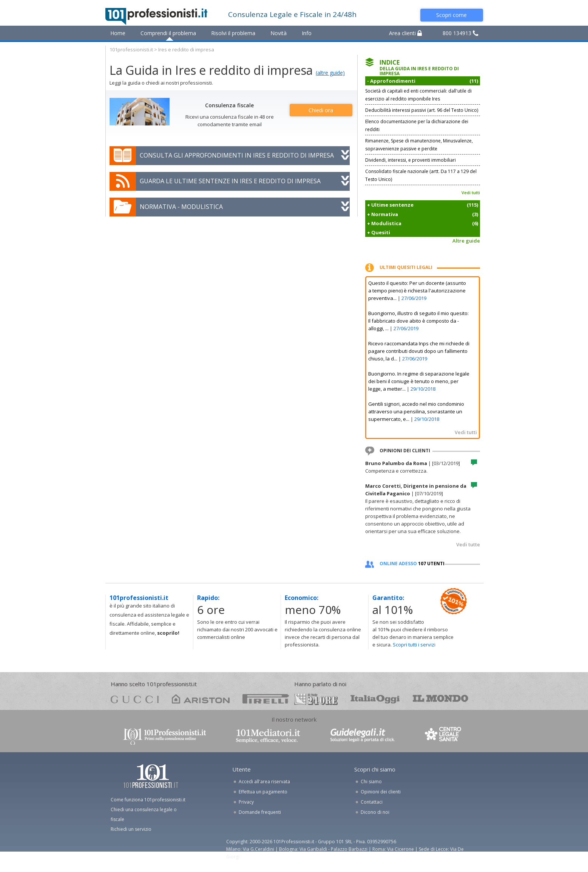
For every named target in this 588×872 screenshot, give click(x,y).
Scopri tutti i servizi (414, 645)
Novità (279, 33)
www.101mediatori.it (268, 736)
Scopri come (451, 15)
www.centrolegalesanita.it (444, 736)
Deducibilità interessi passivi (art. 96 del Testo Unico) (422, 110)
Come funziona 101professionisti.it (148, 800)
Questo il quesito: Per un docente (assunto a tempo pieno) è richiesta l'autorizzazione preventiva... (417, 291)
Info (307, 33)
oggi (375, 699)
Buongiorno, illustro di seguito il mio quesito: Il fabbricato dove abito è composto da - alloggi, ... (418, 321)
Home (118, 33)
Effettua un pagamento (263, 792)
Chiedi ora (321, 110)
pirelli (266, 699)
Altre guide (466, 241)
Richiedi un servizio (131, 829)
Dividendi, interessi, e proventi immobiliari (411, 160)
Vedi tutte (468, 544)
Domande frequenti (260, 812)
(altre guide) (330, 73)
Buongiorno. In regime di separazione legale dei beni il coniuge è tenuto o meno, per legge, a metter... (419, 381)
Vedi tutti (471, 192)
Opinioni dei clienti (381, 792)
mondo (441, 699)
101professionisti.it (131, 49)
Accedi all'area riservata (264, 782)
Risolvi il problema (233, 33)
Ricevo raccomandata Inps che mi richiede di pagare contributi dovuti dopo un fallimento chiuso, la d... (419, 351)
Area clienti (405, 33)
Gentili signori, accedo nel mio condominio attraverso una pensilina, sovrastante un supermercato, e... (416, 411)
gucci (135, 699)
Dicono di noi (375, 812)
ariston (201, 699)
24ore (316, 699)
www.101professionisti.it (164, 736)
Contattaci (372, 802)
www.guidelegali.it (363, 736)
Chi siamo (371, 782)
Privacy (246, 802)
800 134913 (461, 33)
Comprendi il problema (168, 33)
